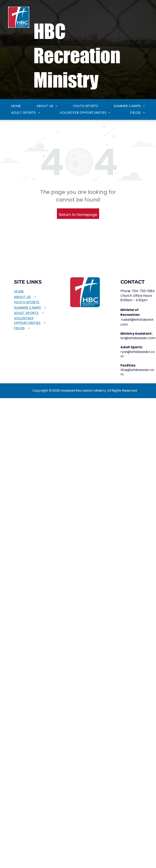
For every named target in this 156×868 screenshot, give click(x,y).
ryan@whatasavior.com (138, 354)
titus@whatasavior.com (137, 372)
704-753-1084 (143, 291)
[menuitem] (16, 106)
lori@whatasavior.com (138, 338)
